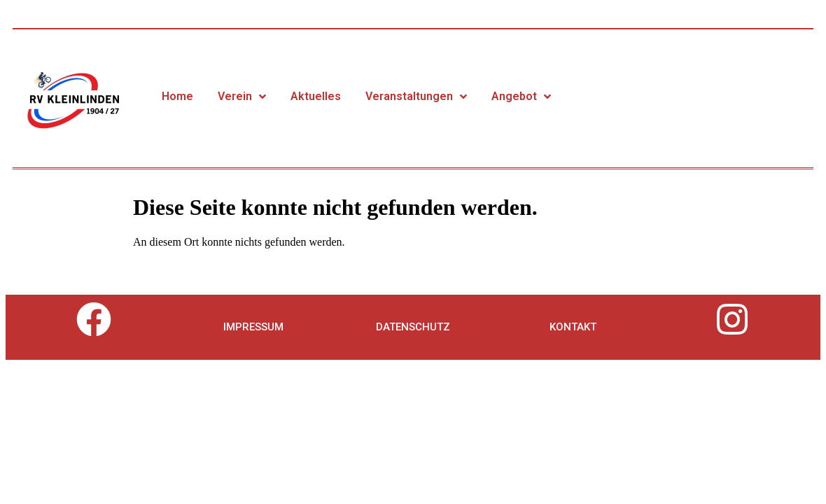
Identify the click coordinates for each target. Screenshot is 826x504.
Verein (242, 97)
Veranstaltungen (416, 97)
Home (177, 96)
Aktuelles (316, 96)
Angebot (521, 97)
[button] (253, 327)
